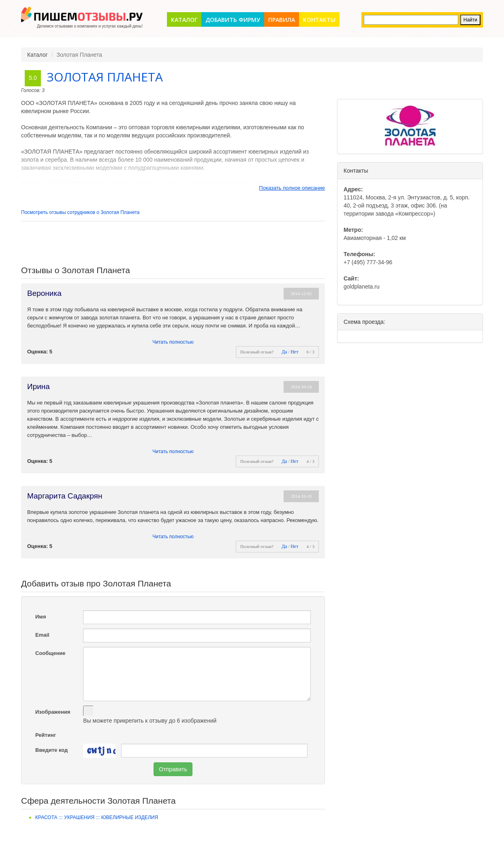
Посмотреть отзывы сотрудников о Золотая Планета (80, 212)
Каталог (184, 20)
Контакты (319, 20)
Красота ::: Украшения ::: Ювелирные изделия (97, 817)
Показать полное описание (292, 188)
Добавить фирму (233, 20)
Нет (294, 352)
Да (284, 352)
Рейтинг (46, 735)
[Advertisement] (173, 244)
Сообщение (50, 653)
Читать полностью (173, 342)
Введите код (51, 750)
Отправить (173, 769)
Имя (41, 617)
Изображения (53, 712)
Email (42, 635)
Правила (282, 20)
